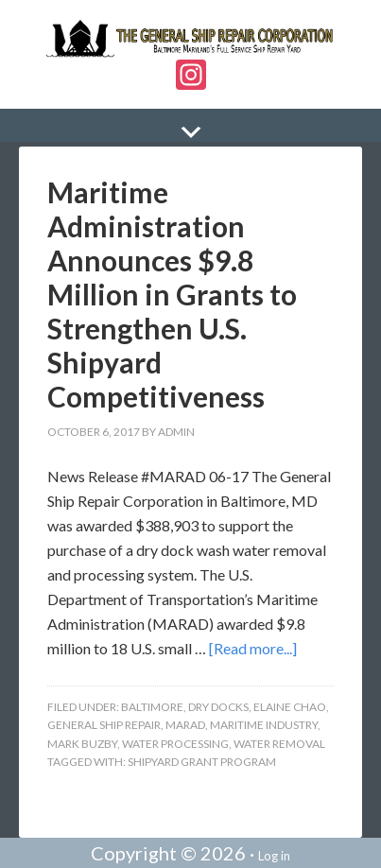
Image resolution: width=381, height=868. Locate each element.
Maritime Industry (264, 725)
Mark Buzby (82, 744)
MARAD (185, 725)
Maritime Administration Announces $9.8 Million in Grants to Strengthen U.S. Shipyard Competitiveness (172, 294)
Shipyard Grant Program (202, 762)
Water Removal (279, 744)
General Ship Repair (104, 725)
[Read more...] (253, 648)
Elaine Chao (290, 707)
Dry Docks (218, 707)
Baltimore (152, 707)
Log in (274, 856)
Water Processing (175, 744)
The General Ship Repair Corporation (190, 39)
